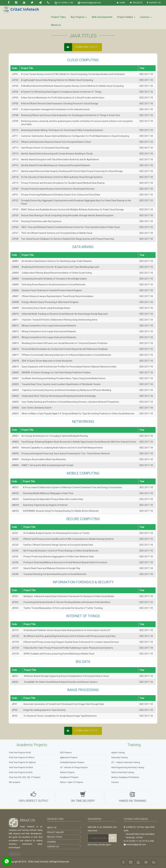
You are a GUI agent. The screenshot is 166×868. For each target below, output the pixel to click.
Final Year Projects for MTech (22, 758)
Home (121, 3)
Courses (115, 782)
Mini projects (15, 782)
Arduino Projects (67, 772)
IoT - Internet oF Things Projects (74, 768)
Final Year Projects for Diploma (22, 762)
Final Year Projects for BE (20, 753)
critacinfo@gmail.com (89, 3)
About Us (64, 828)
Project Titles (58, 17)
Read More (15, 854)
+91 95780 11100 (64, 3)
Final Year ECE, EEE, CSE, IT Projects (25, 777)
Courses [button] (146, 17)
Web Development (102, 17)
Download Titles (81, 47)
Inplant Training (118, 753)
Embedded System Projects (72, 762)
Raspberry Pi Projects (69, 777)
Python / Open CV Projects (72, 782)
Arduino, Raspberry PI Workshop (125, 777)
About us (56, 25)
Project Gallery (64, 832)
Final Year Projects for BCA (21, 772)
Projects (136, 3)
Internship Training (119, 758)
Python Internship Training (123, 772)
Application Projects (69, 758)
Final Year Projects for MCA (21, 768)
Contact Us (154, 3)
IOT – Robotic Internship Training (126, 762)
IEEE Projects (66, 753)
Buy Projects (79, 17)
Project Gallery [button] (126, 17)
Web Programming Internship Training (128, 768)
